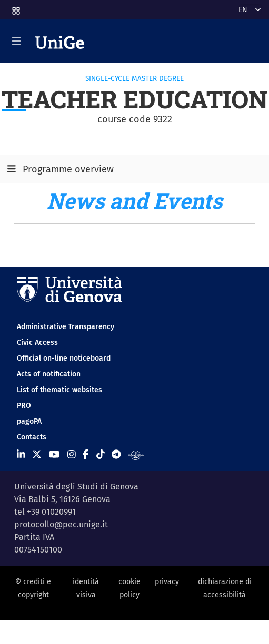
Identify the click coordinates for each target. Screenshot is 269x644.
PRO (24, 406)
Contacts (32, 437)
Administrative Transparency (66, 327)
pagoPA (29, 421)
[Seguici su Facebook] (86, 454)
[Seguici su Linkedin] (21, 454)
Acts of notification (49, 374)
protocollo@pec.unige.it (61, 524)
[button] (15, 8)
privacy (167, 582)
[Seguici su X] (37, 454)
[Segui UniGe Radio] (136, 454)
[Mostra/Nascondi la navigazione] (16, 41)
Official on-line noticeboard (64, 358)
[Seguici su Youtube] (54, 454)
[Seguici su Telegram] (116, 454)
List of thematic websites (59, 390)
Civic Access (37, 343)
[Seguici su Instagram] (72, 454)
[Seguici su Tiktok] (101, 454)
